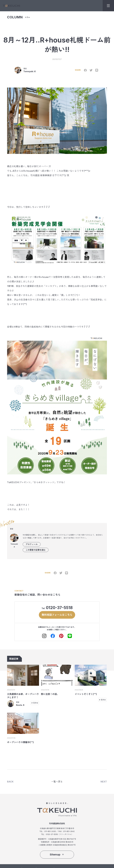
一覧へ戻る (57, 782)
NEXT (104, 782)
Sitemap (57, 854)
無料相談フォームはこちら (57, 615)
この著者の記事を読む (36, 550)
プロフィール (32, 544)
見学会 (36, 703)
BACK (10, 782)
